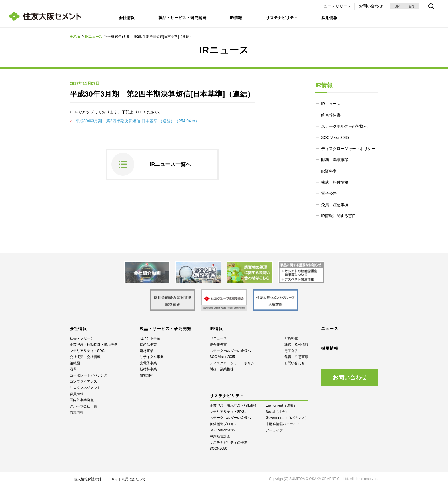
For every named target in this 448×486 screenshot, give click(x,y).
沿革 (73, 369)
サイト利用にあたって (129, 479)
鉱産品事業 (148, 345)
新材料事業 (148, 369)
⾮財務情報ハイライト (283, 424)
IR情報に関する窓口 (338, 216)
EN (412, 6)
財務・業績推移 (335, 160)
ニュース (330, 329)
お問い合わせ (371, 6)
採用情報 (330, 18)
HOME (75, 37)
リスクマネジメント (85, 388)
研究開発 (147, 375)
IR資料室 (329, 171)
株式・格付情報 (335, 182)
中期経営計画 (220, 436)
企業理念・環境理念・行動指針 (234, 405)
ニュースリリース (335, 6)
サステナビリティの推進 (229, 443)
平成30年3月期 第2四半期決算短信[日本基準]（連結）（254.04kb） (137, 121)
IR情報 (236, 18)
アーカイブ (274, 430)
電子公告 (329, 193)
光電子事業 (148, 363)
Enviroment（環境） (281, 405)
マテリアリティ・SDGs (88, 351)
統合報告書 (331, 115)
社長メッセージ (82, 338)
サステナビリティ (282, 18)
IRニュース (94, 37)
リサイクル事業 (152, 357)
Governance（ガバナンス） (287, 418)
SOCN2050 (218, 449)
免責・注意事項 (335, 205)
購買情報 (77, 412)
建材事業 (147, 351)
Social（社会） (277, 412)
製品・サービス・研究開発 (182, 18)
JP (397, 6)
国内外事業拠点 (82, 400)
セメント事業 (150, 338)
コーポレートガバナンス (89, 375)
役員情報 (77, 394)
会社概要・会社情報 (85, 357)
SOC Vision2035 (335, 137)
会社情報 (127, 18)
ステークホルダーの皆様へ (344, 126)
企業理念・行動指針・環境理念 (94, 345)
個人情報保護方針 (88, 479)
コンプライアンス (83, 381)
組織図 (75, 363)
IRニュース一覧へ (171, 164)
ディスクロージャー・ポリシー (348, 149)
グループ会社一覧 (83, 406)
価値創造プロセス (223, 424)
